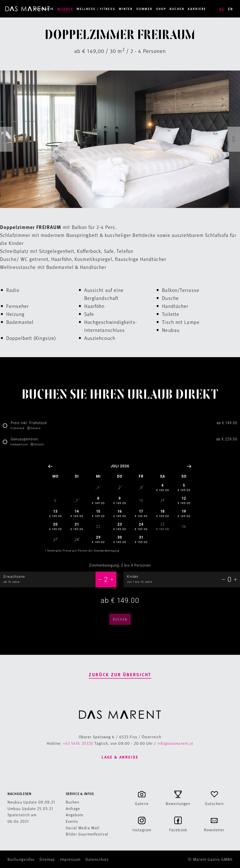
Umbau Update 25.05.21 (30, 808)
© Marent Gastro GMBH (210, 859)
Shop (161, 9)
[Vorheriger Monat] (51, 466)
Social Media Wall (83, 828)
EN (230, 9)
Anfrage (73, 808)
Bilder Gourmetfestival (87, 834)
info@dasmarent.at (175, 743)
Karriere (197, 9)
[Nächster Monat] (189, 466)
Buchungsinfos (21, 859)
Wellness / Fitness (96, 9)
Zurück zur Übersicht (120, 675)
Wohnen (65, 9)
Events (72, 821)
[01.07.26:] (120, 510)
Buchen (177, 9)
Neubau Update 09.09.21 (31, 802)
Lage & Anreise (120, 757)
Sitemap (47, 859)
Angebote (75, 815)
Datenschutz (97, 859)
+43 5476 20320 (78, 743)
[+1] (112, 579)
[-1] (100, 579)
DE (222, 9)
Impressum (70, 859)
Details (36, 428)
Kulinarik (44, 9)
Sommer (144, 9)
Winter (126, 9)
